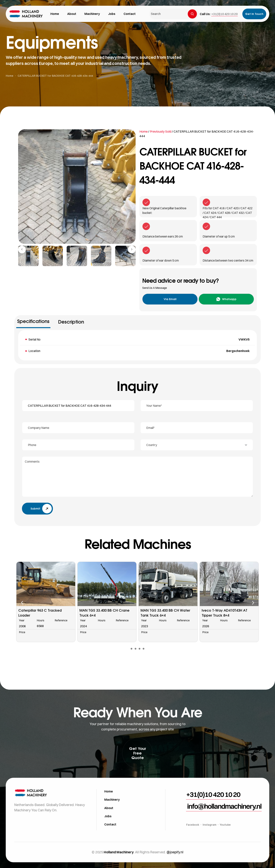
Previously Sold (161, 131)
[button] (224, 14)
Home (144, 131)
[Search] (192, 14)
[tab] (33, 323)
